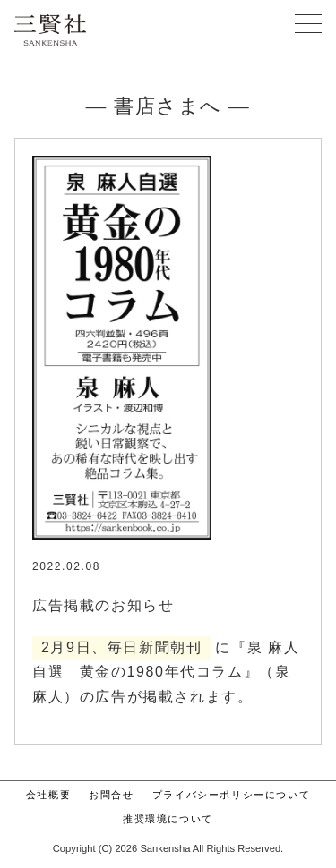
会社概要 (48, 795)
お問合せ (111, 795)
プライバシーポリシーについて (231, 795)
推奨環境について (168, 819)
